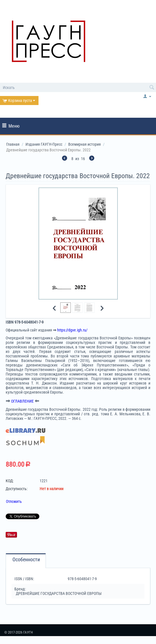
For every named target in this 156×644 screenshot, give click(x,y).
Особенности (26, 560)
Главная (13, 144)
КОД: (10, 481)
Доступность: (17, 489)
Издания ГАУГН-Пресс (44, 144)
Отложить (14, 501)
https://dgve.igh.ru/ (72, 330)
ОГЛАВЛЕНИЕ (22, 401)
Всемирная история (85, 144)
